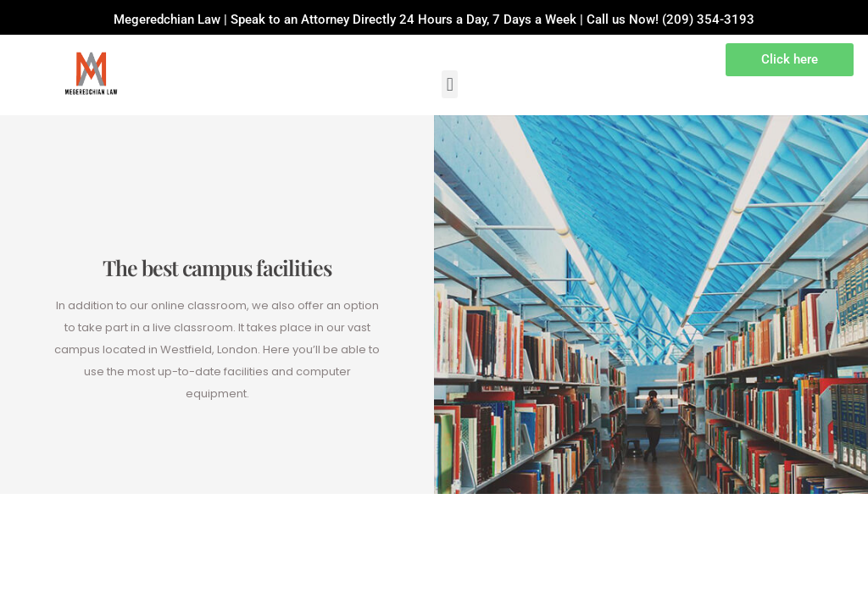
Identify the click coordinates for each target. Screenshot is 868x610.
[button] (450, 84)
